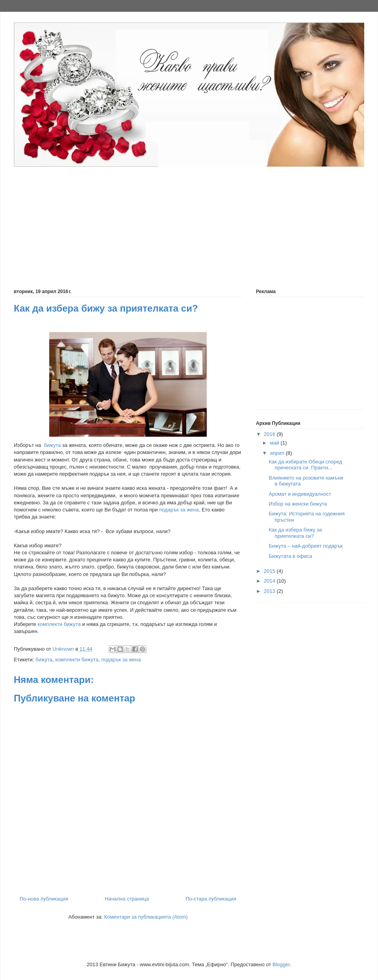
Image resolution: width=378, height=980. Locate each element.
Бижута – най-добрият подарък (306, 546)
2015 (270, 571)
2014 (270, 581)
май (275, 443)
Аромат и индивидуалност (300, 494)
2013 (270, 591)
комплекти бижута (59, 624)
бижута (52, 445)
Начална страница (127, 899)
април (278, 453)
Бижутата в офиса (290, 556)
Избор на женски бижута (298, 504)
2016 (270, 434)
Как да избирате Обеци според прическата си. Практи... (305, 465)
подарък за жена (179, 510)
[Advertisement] (152, 223)
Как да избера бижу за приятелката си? (295, 533)
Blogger (281, 964)
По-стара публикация (211, 899)
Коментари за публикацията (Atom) (146, 917)
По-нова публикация (44, 899)
